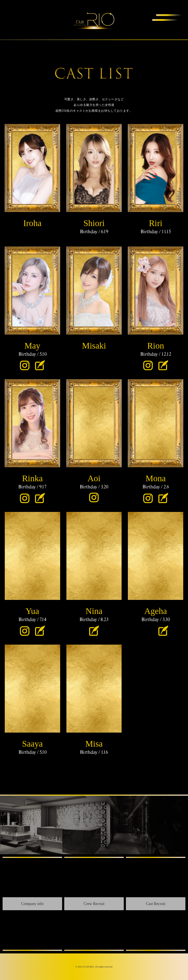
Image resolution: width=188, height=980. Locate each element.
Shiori (94, 223)
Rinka (32, 478)
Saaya (32, 744)
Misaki (94, 346)
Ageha (156, 611)
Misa (94, 744)
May (32, 346)
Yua (32, 611)
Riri (156, 223)
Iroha (32, 223)
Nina (94, 611)
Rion (156, 346)
